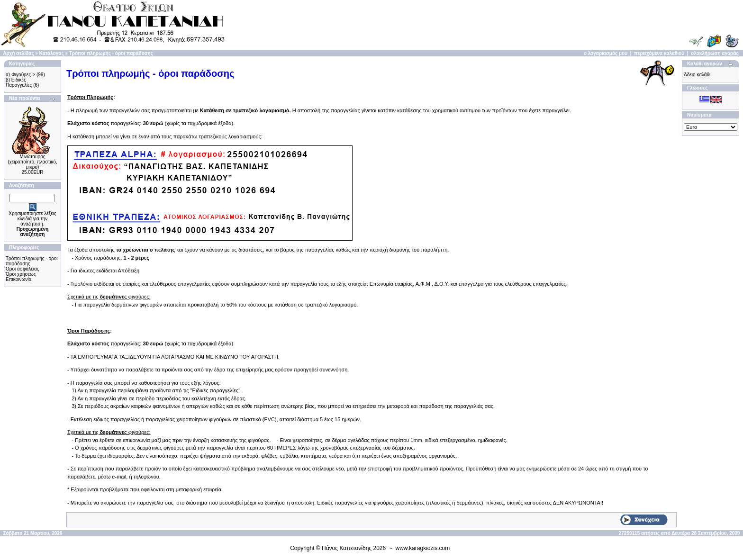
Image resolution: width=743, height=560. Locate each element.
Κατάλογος (52, 53)
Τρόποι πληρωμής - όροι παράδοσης (111, 53)
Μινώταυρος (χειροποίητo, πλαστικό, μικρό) (32, 162)
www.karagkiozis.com (423, 548)
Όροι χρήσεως (21, 274)
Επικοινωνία (18, 279)
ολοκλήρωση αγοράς (715, 53)
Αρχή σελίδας (18, 53)
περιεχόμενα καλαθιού (659, 53)
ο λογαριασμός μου (606, 53)
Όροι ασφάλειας (23, 269)
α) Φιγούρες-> (20, 75)
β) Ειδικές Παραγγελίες (19, 82)
